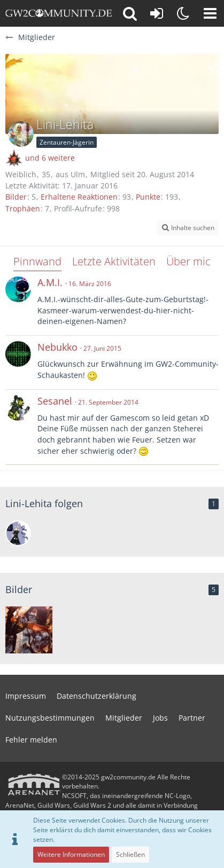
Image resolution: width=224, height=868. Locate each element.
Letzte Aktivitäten (114, 261)
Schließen (130, 854)
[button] (210, 13)
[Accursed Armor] (29, 630)
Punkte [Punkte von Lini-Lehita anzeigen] (148, 197)
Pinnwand (37, 261)
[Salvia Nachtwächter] (18, 533)
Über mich (192, 261)
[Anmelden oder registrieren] (157, 13)
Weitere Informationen (71, 854)
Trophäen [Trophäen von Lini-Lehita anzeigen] (23, 208)
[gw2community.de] (59, 13)
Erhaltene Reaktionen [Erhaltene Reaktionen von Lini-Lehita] (79, 197)
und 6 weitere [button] (50, 158)
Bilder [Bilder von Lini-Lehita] (16, 197)
